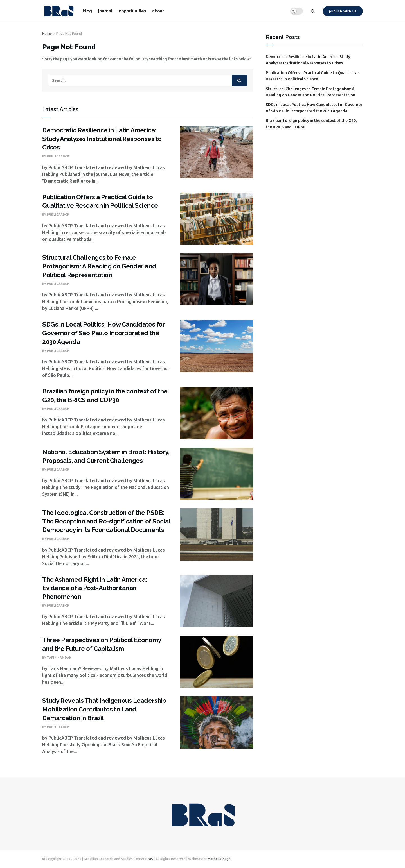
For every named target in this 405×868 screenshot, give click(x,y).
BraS (149, 859)
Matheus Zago (219, 859)
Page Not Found (69, 34)
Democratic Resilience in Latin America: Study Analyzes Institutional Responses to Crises (102, 139)
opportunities (132, 11)
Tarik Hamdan (59, 658)
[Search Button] (240, 80)
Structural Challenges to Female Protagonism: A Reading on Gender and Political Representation (99, 266)
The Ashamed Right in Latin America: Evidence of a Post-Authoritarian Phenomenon (95, 588)
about (158, 11)
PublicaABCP (58, 156)
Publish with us (343, 11)
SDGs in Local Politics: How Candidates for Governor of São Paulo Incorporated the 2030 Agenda (104, 333)
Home (47, 34)
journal (105, 11)
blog (87, 11)
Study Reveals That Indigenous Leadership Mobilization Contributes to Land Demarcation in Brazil (104, 709)
